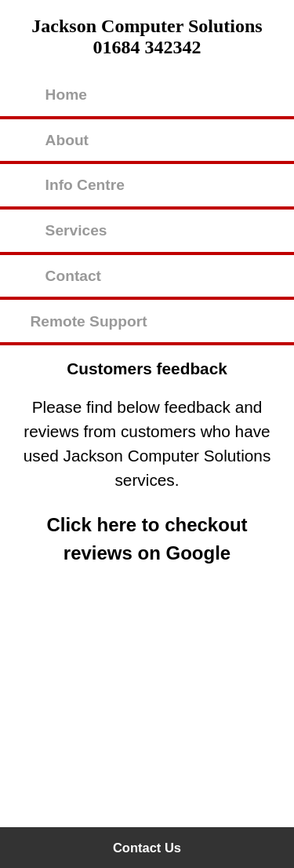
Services (76, 230)
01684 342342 (147, 47)
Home (66, 95)
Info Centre (85, 185)
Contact (73, 276)
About (67, 140)
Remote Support (88, 321)
